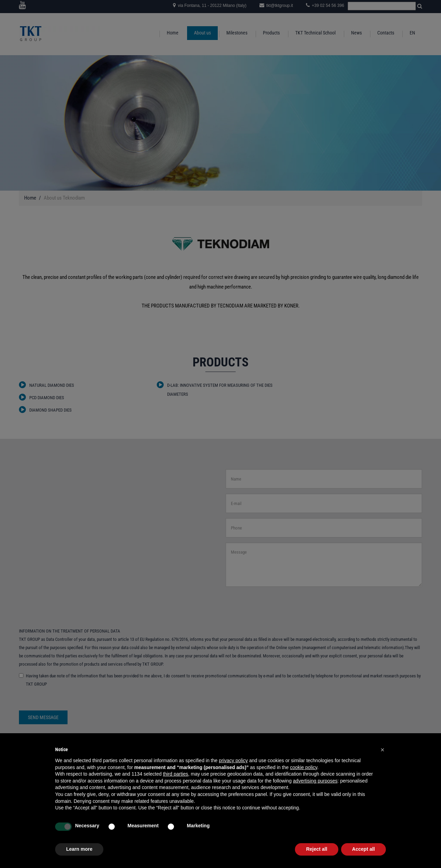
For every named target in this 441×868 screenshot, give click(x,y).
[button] (382, 750)
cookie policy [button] (304, 767)
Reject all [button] (316, 849)
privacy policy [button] (233, 760)
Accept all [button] (363, 849)
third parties (176, 774)
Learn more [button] (79, 849)
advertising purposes (315, 781)
